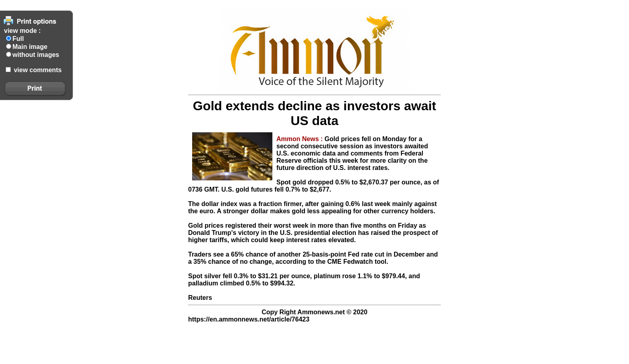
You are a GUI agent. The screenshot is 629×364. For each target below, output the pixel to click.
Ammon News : (300, 139)
